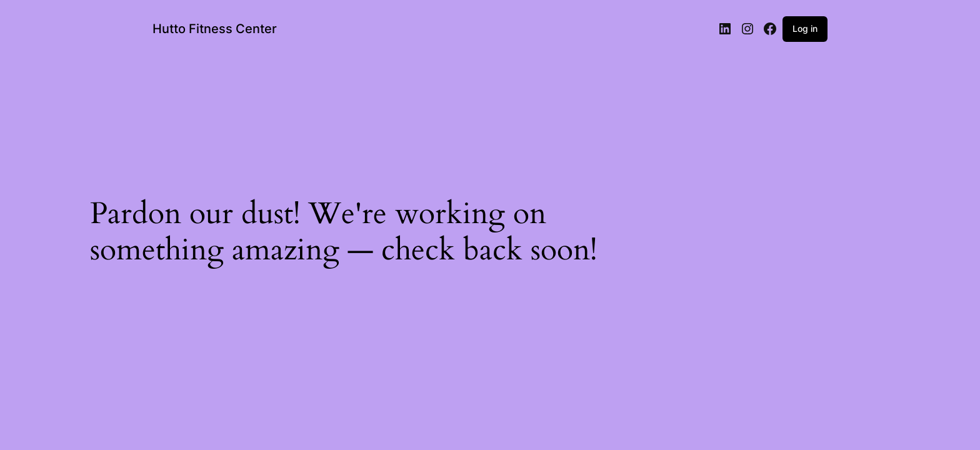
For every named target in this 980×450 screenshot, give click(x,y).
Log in (805, 28)
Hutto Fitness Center (215, 29)
